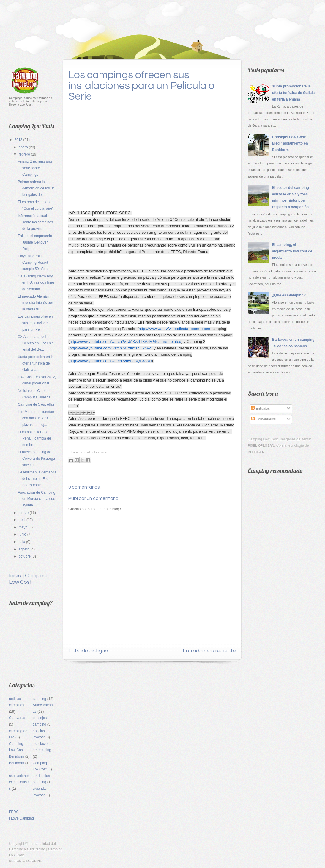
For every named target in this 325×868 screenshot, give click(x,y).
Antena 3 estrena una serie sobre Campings (35, 168)
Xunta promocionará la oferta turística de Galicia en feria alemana (293, 93)
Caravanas (18, 718)
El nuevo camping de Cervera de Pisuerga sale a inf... (36, 458)
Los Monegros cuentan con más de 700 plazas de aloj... (36, 418)
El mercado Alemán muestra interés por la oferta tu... (35, 303)
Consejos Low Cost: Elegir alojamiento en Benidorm (290, 143)
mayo (24, 527)
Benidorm (16, 763)
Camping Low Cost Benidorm (16, 750)
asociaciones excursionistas (19, 782)
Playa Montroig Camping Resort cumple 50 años (33, 262)
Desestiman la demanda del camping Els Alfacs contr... (37, 479)
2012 (19, 140)
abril (23, 520)
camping (39, 699)
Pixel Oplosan (261, 445)
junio (23, 534)
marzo (24, 513)
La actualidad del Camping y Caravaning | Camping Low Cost (36, 849)
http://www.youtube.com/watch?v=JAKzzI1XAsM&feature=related (125, 342)
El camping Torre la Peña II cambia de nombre (34, 438)
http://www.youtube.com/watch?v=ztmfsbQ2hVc (110, 348)
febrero (25, 154)
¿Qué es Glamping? (289, 295)
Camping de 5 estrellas (36, 404)
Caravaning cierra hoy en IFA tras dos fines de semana (36, 283)
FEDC (14, 812)
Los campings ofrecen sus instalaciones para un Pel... (35, 323)
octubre (25, 556)
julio (22, 542)
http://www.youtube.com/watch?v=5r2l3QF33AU (111, 361)
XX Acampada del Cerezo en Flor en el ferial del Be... (36, 343)
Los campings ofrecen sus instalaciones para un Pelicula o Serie (142, 86)
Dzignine (34, 861)
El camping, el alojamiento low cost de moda (292, 251)
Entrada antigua (88, 651)
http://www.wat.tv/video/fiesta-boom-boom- (175, 329)
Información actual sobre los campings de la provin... (35, 222)
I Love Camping (21, 818)
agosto (25, 549)
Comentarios (263, 419)
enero (24, 147)
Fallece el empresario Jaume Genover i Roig (35, 242)
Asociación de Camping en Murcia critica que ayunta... (37, 499)
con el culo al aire (94, 452)
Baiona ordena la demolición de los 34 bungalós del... (36, 188)
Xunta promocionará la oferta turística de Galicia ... (36, 363)
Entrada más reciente (209, 651)
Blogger (256, 452)
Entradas (260, 409)
